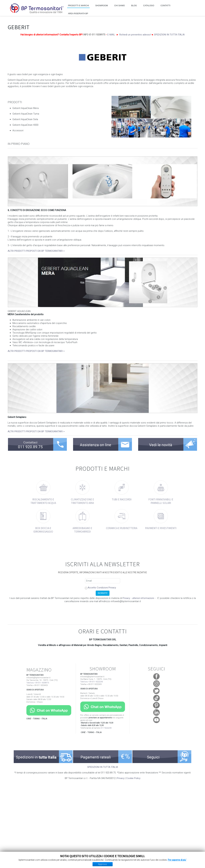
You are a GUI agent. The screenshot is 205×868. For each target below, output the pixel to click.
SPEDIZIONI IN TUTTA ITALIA (169, 35)
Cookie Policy (133, 778)
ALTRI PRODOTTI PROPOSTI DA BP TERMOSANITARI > (36, 251)
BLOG (134, 6)
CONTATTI (165, 6)
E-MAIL (111, 35)
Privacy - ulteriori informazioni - (139, 598)
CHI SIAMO (119, 6)
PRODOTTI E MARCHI (78, 6)
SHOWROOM (102, 6)
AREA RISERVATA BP (78, 14)
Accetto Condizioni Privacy (102, 588)
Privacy (121, 778)
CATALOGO (149, 6)
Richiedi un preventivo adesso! (135, 35)
